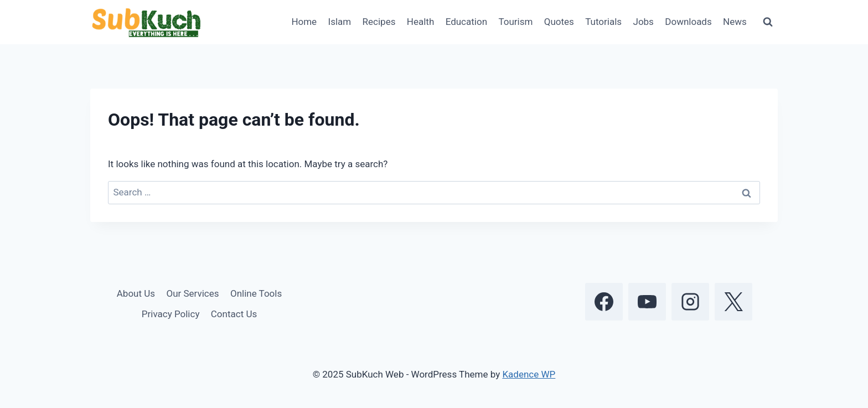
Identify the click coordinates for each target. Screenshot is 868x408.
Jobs (644, 22)
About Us (136, 293)
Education (466, 22)
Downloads (688, 22)
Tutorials (603, 22)
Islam (340, 22)
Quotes (559, 22)
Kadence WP (529, 374)
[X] (733, 302)
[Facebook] (604, 302)
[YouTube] (647, 302)
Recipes (379, 22)
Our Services (192, 293)
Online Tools (256, 293)
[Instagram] (690, 302)
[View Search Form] (768, 22)
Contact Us (234, 314)
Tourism (515, 22)
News (735, 22)
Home (304, 22)
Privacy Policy (171, 314)
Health (420, 22)
